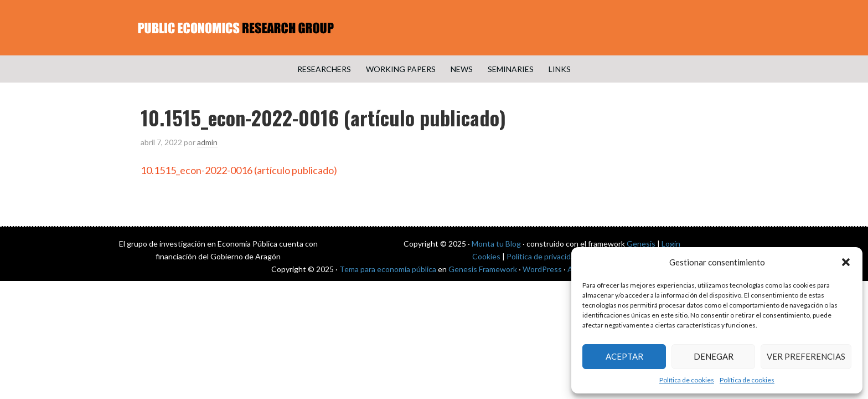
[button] (846, 262)
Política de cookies (687, 380)
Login (671, 244)
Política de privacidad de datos (559, 256)
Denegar (714, 356)
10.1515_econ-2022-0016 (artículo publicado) (239, 170)
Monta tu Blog (496, 244)
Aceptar (624, 356)
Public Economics (434, 28)
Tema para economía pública (388, 269)
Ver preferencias (806, 356)
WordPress (542, 269)
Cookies (486, 256)
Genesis (641, 244)
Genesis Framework (483, 269)
